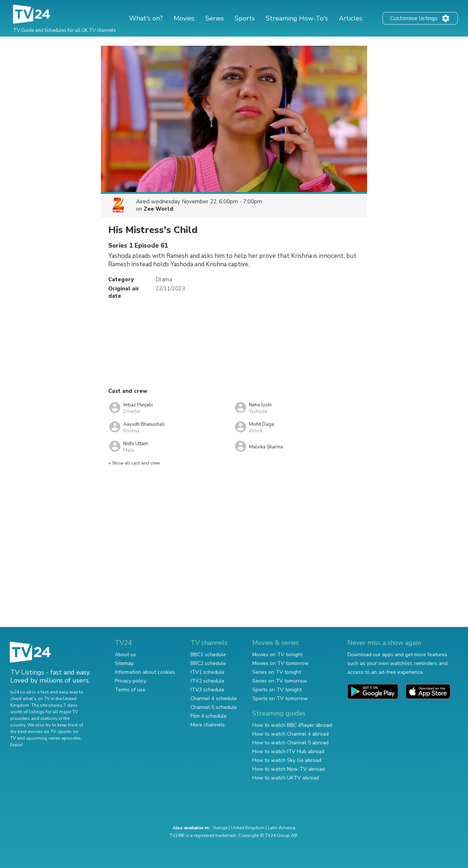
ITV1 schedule (207, 672)
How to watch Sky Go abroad (287, 760)
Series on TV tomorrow (280, 681)
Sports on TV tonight (277, 690)
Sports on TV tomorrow (280, 698)
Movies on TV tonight (277, 655)
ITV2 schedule (207, 681)
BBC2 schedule (208, 663)
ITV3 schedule (207, 690)
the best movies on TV (33, 732)
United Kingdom (248, 828)
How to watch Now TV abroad (288, 769)
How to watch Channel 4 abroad (290, 734)
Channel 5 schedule (214, 707)
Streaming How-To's (297, 18)
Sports (245, 18)
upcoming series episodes (53, 738)
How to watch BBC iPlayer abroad (292, 725)
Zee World (158, 209)
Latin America (282, 828)
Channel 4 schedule (214, 698)
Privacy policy (131, 681)
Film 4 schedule (209, 716)
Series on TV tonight (277, 672)
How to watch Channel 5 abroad (290, 743)
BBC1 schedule (208, 655)
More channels (208, 725)
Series (215, 18)
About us (125, 655)
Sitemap (124, 663)
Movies (184, 18)
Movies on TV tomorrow (280, 663)
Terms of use (130, 690)
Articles (351, 18)
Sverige (220, 828)
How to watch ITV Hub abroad (288, 751)
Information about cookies (145, 672)
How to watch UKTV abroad (286, 778)
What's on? (146, 18)
